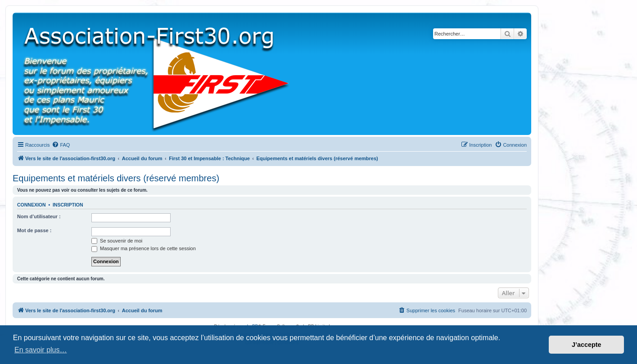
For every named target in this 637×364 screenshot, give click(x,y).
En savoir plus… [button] (41, 350)
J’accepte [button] (587, 345)
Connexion (32, 205)
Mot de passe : (34, 230)
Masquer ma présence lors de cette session (144, 248)
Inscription (68, 205)
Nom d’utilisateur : (39, 216)
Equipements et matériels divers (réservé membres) (116, 178)
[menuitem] (61, 145)
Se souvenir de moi (117, 241)
